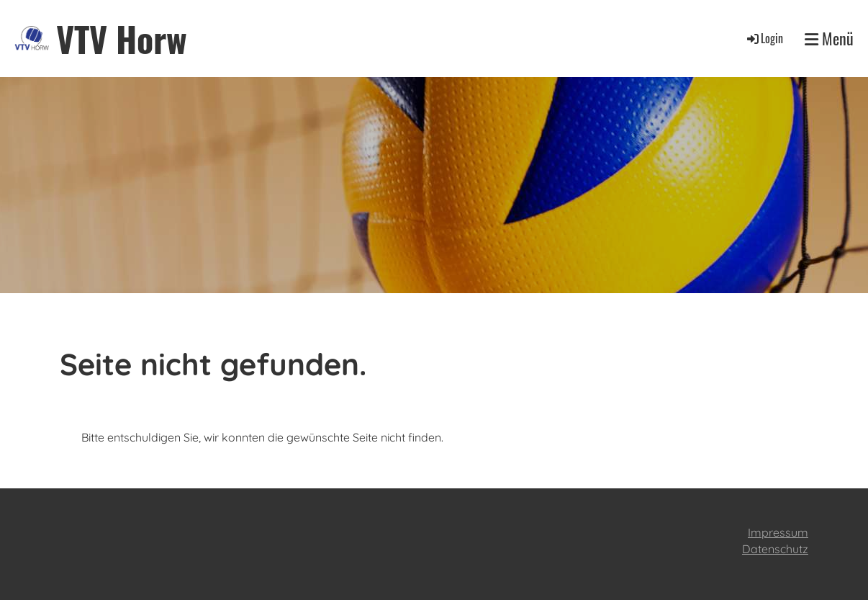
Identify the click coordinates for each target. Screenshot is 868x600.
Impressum (778, 532)
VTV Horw (122, 39)
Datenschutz (775, 549)
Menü (829, 39)
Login (764, 38)
